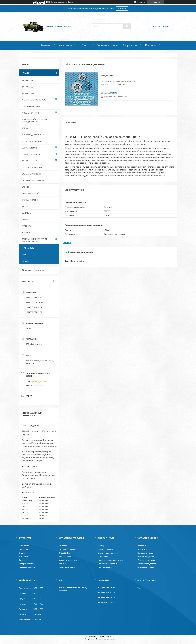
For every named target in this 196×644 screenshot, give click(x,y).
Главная (46, 45)
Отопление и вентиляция (33, 180)
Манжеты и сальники (68, 560)
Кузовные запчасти (31, 113)
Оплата (22, 560)
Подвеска (142, 546)
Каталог (122, 8)
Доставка (23, 556)
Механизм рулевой (30, 193)
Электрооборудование (32, 141)
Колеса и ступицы (145, 553)
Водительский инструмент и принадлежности (35, 121)
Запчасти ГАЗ (28, 87)
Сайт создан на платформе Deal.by (98, 636)
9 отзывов (141, 2)
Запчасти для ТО (29, 161)
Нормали (26, 233)
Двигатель (26, 213)
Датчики (26, 187)
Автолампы (27, 128)
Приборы (26, 219)
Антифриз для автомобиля (34, 135)
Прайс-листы (28, 248)
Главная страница (27, 567)
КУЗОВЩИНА (64, 553)
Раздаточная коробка (108, 564)
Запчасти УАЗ (28, 93)
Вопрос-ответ (131, 45)
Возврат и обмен (26, 564)
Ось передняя (143, 549)
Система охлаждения (32, 174)
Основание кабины (146, 567)
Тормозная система (31, 106)
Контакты (151, 45)
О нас (85, 45)
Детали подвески (30, 148)
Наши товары (65, 45)
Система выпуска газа (32, 167)
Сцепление (103, 556)
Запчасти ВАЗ (28, 80)
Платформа (27, 226)
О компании (24, 546)
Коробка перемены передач (111, 560)
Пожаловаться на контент (106, 639)
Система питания (30, 200)
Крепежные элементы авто (34, 100)
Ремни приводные (67, 567)
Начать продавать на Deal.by (62, 2)
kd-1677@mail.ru (39, 382)
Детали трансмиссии (31, 154)
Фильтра (26, 207)
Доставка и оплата (107, 45)
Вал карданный (105, 567)
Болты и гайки (65, 556)
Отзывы (26, 261)
